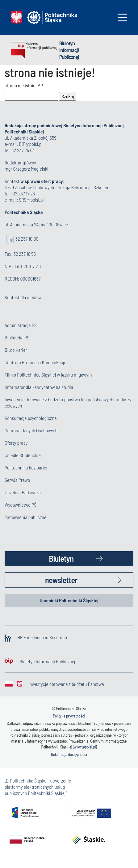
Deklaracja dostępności (69, 754)
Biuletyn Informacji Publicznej (69, 50)
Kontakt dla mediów (23, 297)
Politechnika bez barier (26, 467)
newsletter (61, 580)
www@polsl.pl (85, 747)
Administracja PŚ (21, 325)
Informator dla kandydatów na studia (39, 387)
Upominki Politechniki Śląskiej (69, 600)
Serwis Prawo (17, 480)
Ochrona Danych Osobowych (31, 430)
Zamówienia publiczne (25, 517)
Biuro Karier (16, 350)
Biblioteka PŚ (17, 337)
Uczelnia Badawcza (23, 492)
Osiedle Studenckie (23, 455)
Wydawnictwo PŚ (21, 505)
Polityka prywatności (69, 716)
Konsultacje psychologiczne (31, 418)
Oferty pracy (16, 443)
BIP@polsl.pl (31, 144)
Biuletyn (61, 558)
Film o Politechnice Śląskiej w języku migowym (48, 375)
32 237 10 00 (27, 239)
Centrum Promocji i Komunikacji (35, 362)
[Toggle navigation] (122, 17)
